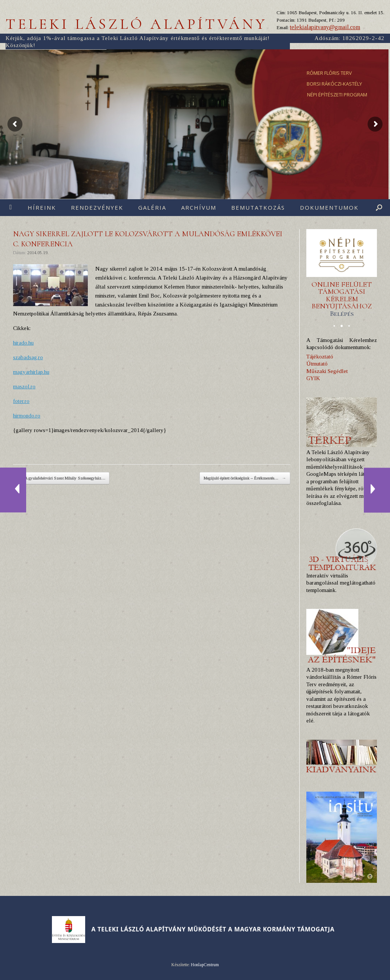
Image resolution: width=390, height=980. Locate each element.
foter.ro (21, 401)
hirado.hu (23, 343)
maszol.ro (24, 386)
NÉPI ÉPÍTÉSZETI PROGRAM (337, 95)
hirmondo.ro (27, 416)
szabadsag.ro (28, 357)
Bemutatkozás (258, 207)
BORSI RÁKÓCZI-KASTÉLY (334, 84)
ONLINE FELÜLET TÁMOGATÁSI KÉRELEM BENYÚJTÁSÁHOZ (342, 299)
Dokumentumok (329, 207)
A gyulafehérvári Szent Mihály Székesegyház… (61, 478)
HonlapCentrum (205, 965)
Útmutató (317, 364)
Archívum (199, 207)
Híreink (42, 207)
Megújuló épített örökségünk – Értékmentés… (245, 478)
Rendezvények (97, 207)
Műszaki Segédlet (327, 371)
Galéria (152, 207)
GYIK (313, 378)
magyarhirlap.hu (31, 372)
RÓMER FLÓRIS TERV (329, 73)
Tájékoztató (320, 357)
